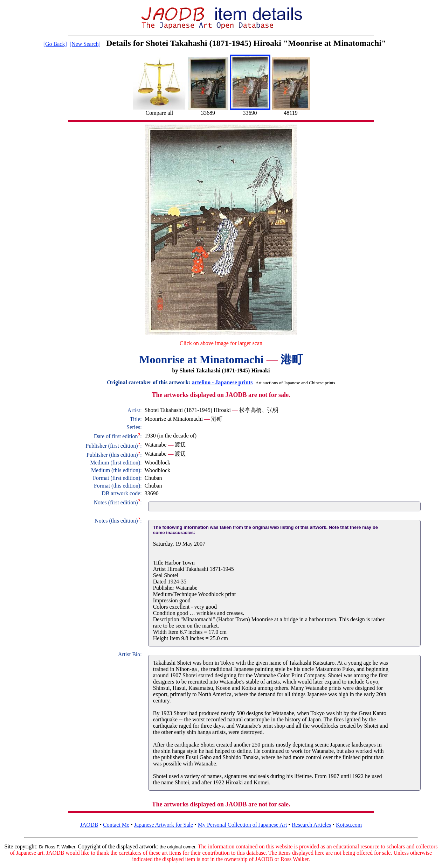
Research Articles (311, 825)
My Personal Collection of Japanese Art (243, 825)
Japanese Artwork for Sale (164, 825)
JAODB (89, 825)
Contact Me (116, 825)
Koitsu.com (349, 825)
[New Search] (85, 44)
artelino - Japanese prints (222, 382)
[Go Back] (55, 44)
